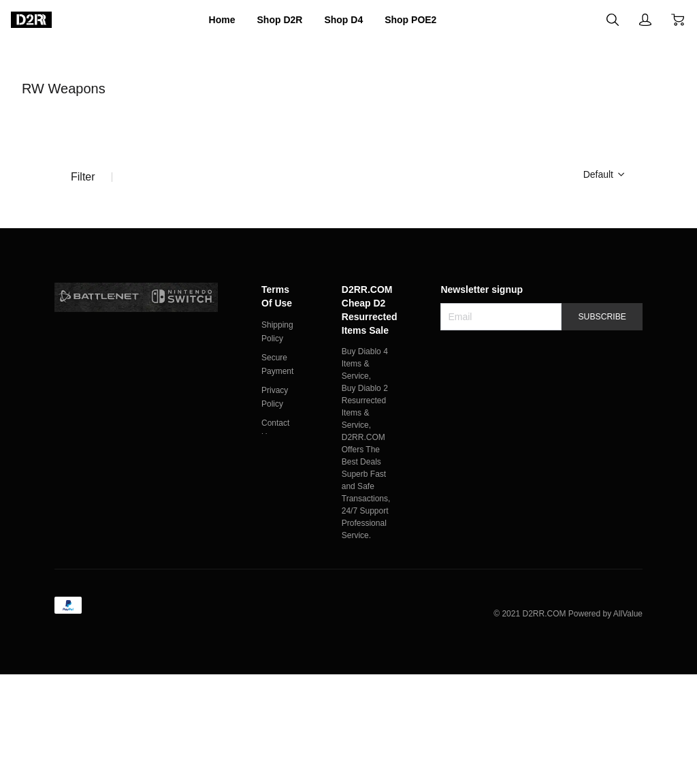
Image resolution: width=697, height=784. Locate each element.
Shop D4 (347, 20)
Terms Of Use (279, 382)
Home (202, 20)
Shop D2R (270, 20)
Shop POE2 (427, 20)
